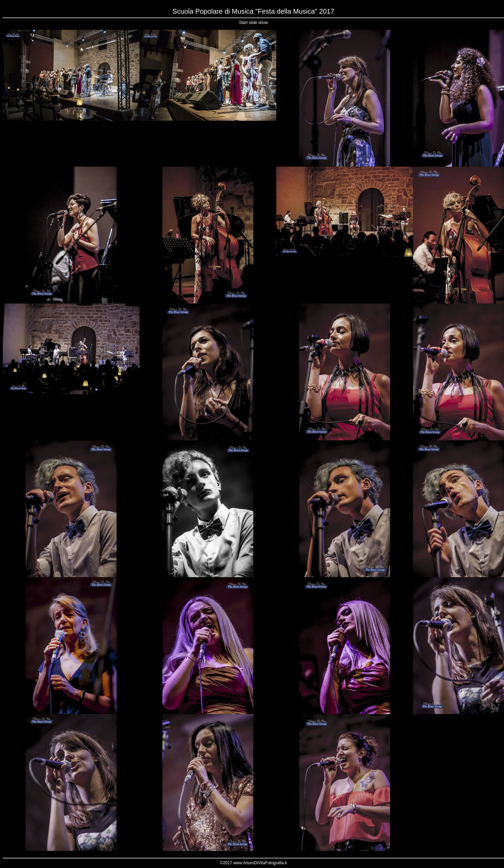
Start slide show (254, 23)
